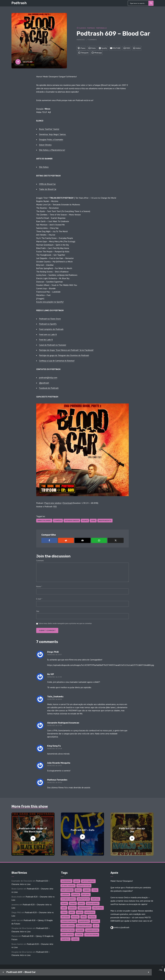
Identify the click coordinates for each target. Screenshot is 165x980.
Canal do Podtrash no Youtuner (53, 345)
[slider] (99, 972)
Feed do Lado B (46, 340)
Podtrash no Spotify (48, 324)
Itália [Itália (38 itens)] (64, 912)
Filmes (85, 521)
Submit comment (47, 630)
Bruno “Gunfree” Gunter (49, 129)
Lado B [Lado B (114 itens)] (80, 912)
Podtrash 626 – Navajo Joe (132, 830)
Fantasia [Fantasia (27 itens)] (95, 899)
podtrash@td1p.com (48, 378)
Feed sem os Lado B (48, 334)
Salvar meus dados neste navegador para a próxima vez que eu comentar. (65, 623)
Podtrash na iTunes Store (50, 319)
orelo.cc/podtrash (121, 927)
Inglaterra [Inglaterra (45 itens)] (98, 908)
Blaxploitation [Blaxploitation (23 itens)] (84, 886)
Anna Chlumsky (44, 521)
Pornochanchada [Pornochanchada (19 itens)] (69, 921)
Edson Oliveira (45, 145)
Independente (105, 521)
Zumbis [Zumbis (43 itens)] (75, 939)
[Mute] (135, 972)
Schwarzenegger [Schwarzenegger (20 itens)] (84, 926)
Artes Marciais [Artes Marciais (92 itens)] (88, 881)
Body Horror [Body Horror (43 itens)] (67, 890)
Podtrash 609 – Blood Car (21, 972)
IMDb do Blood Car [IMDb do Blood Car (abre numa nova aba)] (47, 184)
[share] (151, 972)
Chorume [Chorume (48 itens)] (65, 895)
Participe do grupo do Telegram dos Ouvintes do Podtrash (64, 355)
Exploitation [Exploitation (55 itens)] (83, 899)
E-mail (39, 599)
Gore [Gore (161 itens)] (64, 908)
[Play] (68, 972)
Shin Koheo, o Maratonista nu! (52, 150)
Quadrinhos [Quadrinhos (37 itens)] (84, 921)
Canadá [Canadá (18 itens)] (87, 890)
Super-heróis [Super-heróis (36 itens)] (67, 935)
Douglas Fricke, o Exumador (51, 139)
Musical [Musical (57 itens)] (75, 917)
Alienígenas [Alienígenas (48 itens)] (66, 881)
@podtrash (44, 383)
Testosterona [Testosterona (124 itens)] (92, 935)
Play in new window (53, 503)
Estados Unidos (72, 521)
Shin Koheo (44, 167)
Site (38, 611)
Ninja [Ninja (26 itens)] (84, 917)
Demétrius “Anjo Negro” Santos (53, 134)
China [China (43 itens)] (95, 890)
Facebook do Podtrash (49, 388)
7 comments (92, 39)
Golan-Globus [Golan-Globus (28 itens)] (93, 903)
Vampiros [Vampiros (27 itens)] (65, 939)
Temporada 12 (101, 27)
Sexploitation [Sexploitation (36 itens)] (68, 930)
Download (67, 503)
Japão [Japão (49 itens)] (72, 912)
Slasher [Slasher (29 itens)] (80, 930)
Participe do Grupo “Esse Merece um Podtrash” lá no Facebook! (66, 350)
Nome (39, 586)
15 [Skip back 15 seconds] (61, 972)
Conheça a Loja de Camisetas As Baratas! (57, 361)
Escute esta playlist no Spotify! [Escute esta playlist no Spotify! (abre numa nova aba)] (50, 302)
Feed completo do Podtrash (51, 329)
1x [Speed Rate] (143, 972)
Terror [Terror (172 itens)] (79, 935)
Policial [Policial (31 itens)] (92, 917)
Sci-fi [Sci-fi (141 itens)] (96, 926)
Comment (40, 561)
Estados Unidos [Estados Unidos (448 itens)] (68, 899)
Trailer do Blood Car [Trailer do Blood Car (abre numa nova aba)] (48, 189)
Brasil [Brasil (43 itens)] (78, 890)
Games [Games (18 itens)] (81, 903)
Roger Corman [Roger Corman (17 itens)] (68, 926)
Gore (93, 521)
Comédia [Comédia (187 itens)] (76, 895)
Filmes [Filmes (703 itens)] (64, 903)
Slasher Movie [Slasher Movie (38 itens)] (92, 930)
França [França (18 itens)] (73, 903)
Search (151, 3)
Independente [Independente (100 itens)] (84, 908)
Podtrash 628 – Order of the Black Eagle (33, 830)
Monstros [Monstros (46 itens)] (90, 912)
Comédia (58, 521)
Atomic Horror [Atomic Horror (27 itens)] (68, 886)
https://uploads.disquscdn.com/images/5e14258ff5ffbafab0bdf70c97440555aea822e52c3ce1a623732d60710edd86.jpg (101, 665)
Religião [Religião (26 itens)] (95, 921)
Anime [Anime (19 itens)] (77, 881)
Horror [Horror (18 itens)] (72, 908)
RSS (55, 506)
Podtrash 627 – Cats (83, 830)
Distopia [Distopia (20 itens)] (86, 895)
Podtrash (19, 3)
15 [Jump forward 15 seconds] (76, 972)
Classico (82, 27)
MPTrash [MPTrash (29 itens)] (65, 917)
